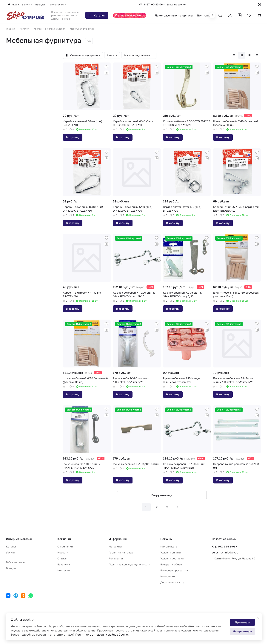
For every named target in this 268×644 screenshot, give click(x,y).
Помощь (166, 539)
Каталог (11, 546)
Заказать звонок (176, 4)
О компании (65, 546)
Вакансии (64, 564)
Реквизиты (116, 558)
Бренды (11, 568)
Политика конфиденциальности (130, 564)
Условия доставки (172, 558)
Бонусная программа (174, 570)
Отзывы (62, 558)
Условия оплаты (171, 552)
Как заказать (169, 546)
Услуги (10, 552)
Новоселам (168, 576)
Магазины (115, 546)
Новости (63, 552)
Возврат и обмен (171, 564)
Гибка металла (15, 562)
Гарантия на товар (121, 552)
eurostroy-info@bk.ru (225, 552)
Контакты (64, 570)
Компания (64, 539)
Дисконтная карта (172, 582)
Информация (118, 539)
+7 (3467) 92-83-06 (151, 4)
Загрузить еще (162, 495)
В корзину (73, 137)
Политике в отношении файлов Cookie (102, 634)
